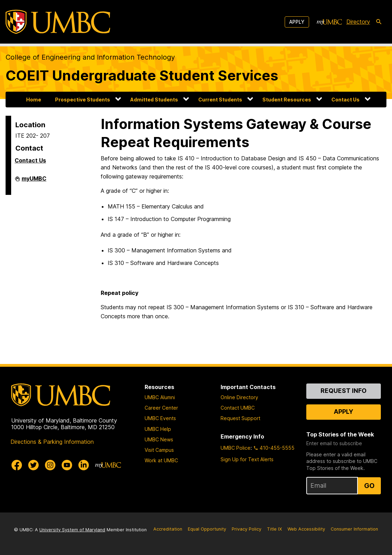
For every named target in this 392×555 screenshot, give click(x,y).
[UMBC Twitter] (33, 465)
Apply (297, 22)
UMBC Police (236, 448)
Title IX (274, 529)
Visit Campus (159, 450)
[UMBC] (58, 22)
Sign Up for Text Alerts (247, 459)
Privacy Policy (247, 529)
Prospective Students (83, 100)
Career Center (161, 408)
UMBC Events (160, 418)
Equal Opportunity (207, 529)
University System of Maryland (72, 530)
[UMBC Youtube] (67, 465)
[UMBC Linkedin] (84, 465)
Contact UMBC (238, 408)
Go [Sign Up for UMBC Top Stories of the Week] (369, 486)
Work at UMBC (161, 460)
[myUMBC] (329, 22)
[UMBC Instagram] (50, 465)
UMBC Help (158, 429)
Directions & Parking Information (52, 442)
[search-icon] (379, 22)
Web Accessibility (306, 529)
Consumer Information (354, 529)
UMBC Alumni (160, 397)
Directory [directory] (358, 22)
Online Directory (239, 397)
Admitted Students (154, 100)
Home (34, 100)
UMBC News (159, 439)
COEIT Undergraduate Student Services (142, 75)
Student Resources (287, 100)
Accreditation (168, 529)
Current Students (220, 100)
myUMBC (34, 181)
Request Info (344, 391)
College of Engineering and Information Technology (90, 57)
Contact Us (345, 100)
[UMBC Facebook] (17, 465)
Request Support (240, 418)
